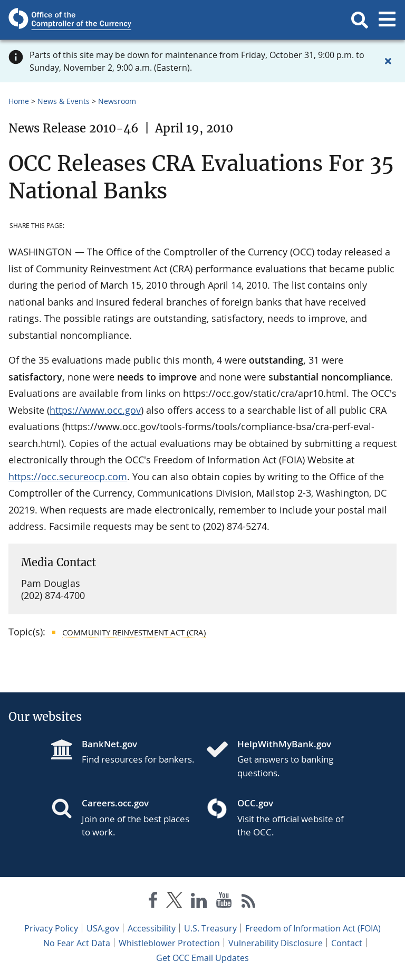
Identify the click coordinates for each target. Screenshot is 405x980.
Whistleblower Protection (169, 943)
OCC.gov (255, 803)
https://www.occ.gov (95, 410)
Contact (347, 943)
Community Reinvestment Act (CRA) (134, 632)
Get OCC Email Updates (202, 958)
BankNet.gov (109, 744)
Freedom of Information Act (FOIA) (313, 928)
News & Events (64, 101)
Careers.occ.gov (115, 803)
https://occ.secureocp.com (68, 477)
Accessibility (152, 928)
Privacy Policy (51, 928)
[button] (360, 20)
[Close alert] (388, 61)
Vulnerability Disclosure (276, 943)
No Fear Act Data (77, 943)
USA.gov (103, 928)
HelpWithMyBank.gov (284, 744)
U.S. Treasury (210, 928)
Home (19, 101)
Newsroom (117, 101)
